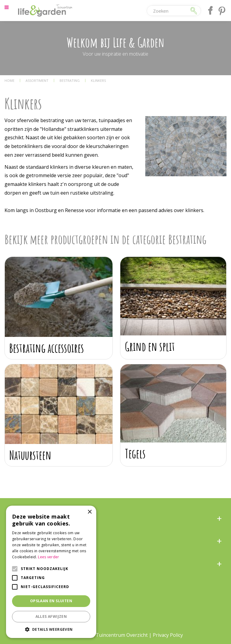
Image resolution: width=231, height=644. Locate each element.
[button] (51, 629)
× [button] (89, 512)
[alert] (51, 572)
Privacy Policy (168, 635)
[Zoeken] (168, 11)
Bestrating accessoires (47, 348)
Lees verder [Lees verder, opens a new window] (48, 557)
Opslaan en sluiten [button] (51, 601)
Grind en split (150, 346)
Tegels (135, 453)
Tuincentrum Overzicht (122, 635)
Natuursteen (30, 455)
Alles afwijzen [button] (51, 616)
